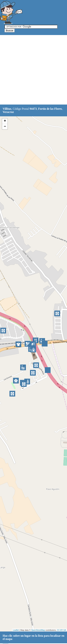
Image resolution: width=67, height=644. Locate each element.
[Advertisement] (33, 70)
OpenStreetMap (38, 630)
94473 (33, 109)
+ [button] (5, 121)
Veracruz (8, 112)
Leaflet (16, 630)
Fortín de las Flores (50, 109)
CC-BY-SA (61, 630)
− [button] (5, 127)
